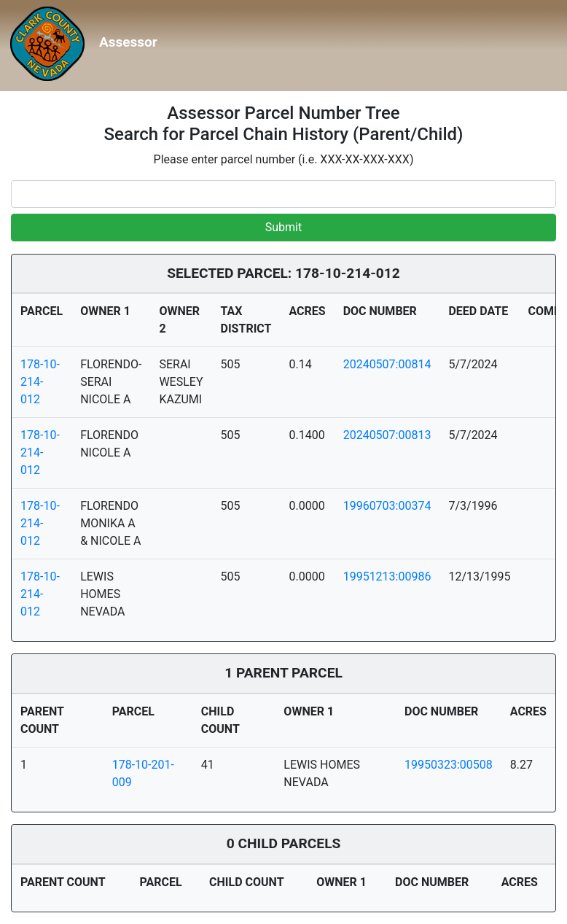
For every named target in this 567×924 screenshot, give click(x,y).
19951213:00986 (387, 576)
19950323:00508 (449, 765)
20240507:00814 (387, 364)
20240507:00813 (387, 435)
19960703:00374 (387, 506)
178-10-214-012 (40, 382)
